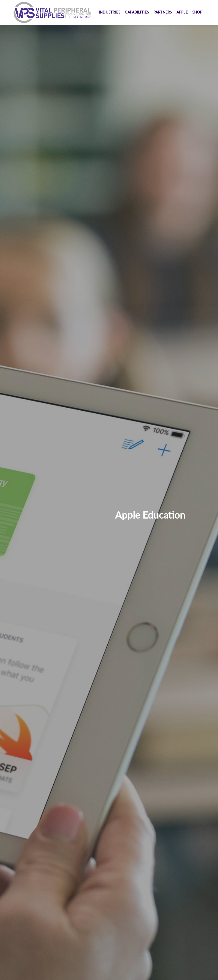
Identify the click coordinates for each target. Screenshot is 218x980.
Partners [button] (163, 12)
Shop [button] (197, 12)
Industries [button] (110, 12)
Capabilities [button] (137, 12)
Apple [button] (182, 12)
